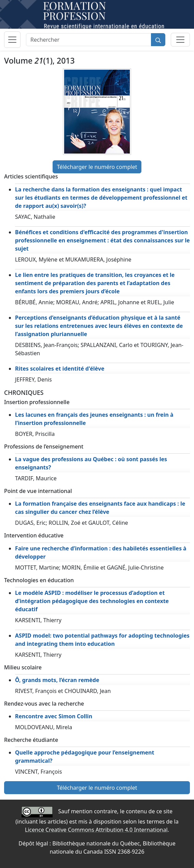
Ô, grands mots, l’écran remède (57, 680)
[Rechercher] (89, 40)
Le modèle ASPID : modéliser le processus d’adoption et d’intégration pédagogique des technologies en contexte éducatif (92, 601)
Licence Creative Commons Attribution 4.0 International (96, 830)
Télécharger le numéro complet (97, 167)
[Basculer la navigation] (12, 40)
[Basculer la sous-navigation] (180, 40)
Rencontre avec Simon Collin (54, 716)
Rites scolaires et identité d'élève (60, 369)
